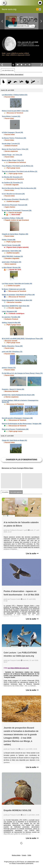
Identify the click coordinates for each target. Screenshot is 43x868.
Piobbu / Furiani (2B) (9, 240)
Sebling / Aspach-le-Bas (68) (11, 323)
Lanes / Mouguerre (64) (9, 311)
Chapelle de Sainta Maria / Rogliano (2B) (15, 234)
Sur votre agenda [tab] (16, 492)
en (40, 9)
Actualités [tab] (5, 492)
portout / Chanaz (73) (9, 368)
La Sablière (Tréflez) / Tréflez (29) (12, 218)
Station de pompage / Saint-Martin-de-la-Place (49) (18, 295)
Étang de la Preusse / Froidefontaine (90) (15, 429)
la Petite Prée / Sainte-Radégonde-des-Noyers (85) (18, 395)
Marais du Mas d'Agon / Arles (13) (13, 160)
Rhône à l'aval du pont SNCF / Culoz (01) (15, 111)
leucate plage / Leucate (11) (11, 144)
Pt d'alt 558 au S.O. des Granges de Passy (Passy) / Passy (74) (22, 373)
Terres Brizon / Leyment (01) (11, 116)
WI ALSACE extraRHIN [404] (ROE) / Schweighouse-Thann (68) (22, 339)
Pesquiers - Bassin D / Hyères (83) (13, 389)
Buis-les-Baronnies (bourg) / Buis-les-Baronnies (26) (19, 188)
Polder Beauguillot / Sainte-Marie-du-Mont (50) (17, 300)
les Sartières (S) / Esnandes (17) (12, 183)
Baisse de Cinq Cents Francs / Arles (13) (15, 149)
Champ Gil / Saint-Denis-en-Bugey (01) (14, 440)
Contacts (24, 855)
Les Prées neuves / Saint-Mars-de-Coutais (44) (17, 284)
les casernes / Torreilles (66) (11, 317)
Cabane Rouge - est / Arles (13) (12, 155)
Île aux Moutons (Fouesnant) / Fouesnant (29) (17, 210)
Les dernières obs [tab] (8, 70)
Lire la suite (32, 553)
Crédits (29, 855)
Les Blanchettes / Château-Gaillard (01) (15, 95)
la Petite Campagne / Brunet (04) (12, 132)
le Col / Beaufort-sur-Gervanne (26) (13, 194)
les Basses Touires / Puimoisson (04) (14, 138)
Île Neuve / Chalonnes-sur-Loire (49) (14, 289)
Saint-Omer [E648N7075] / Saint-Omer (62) (16, 306)
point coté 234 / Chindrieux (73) (12, 352)
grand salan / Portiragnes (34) (12, 262)
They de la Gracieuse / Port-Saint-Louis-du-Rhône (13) (19, 171)
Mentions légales (16, 855)
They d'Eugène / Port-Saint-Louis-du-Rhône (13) (17, 166)
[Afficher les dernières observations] (12, 75)
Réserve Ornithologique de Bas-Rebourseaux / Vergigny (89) (22, 424)
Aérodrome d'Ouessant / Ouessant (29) (15, 205)
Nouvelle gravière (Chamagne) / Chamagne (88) (17, 418)
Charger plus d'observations (21, 460)
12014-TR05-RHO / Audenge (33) (12, 256)
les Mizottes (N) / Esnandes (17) (12, 177)
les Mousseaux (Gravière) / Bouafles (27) (15, 199)
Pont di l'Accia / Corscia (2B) (11, 245)
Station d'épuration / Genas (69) (12, 346)
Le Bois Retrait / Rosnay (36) (11, 268)
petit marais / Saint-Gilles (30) (11, 251)
